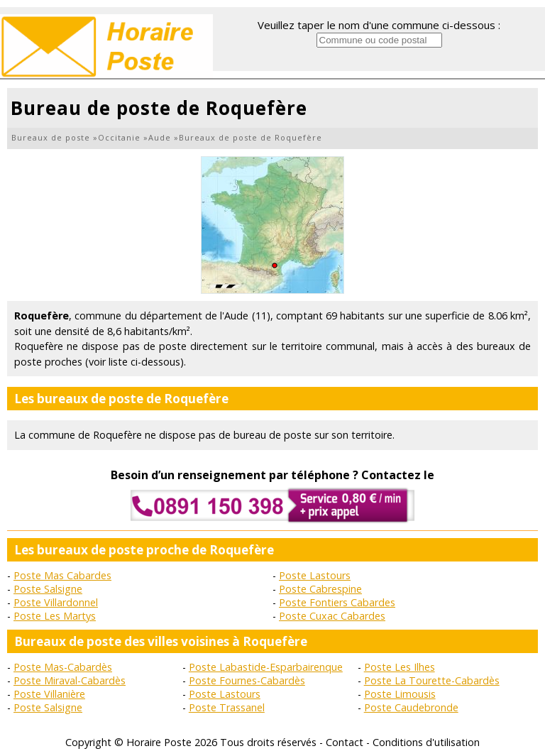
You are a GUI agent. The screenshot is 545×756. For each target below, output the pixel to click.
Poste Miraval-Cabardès (70, 680)
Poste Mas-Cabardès (63, 667)
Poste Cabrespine (320, 589)
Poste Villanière (49, 694)
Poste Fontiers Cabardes (337, 602)
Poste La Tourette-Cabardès (432, 680)
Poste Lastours (315, 575)
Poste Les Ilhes (400, 667)
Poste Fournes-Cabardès (247, 680)
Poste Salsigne (48, 589)
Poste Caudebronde (411, 707)
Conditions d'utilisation (426, 742)
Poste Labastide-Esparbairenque (266, 667)
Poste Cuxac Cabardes (332, 616)
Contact (345, 742)
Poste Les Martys (55, 616)
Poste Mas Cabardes (62, 575)
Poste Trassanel (227, 707)
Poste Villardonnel (56, 602)
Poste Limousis (400, 694)
